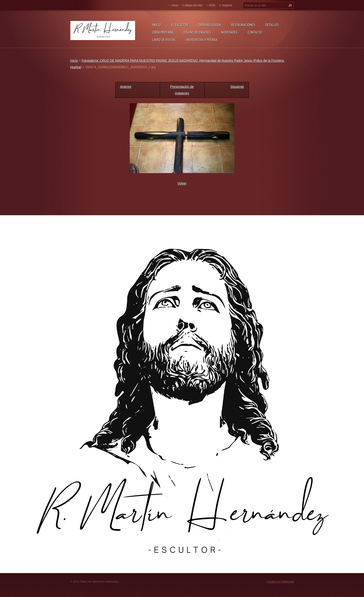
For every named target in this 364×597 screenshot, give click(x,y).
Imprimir (227, 5)
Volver (182, 183)
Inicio (157, 25)
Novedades (229, 32)
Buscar (289, 5)
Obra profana (163, 32)
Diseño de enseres (197, 32)
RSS (213, 5)
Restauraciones (243, 25)
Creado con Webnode (280, 582)
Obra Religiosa (210, 25)
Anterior (126, 87)
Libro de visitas (164, 40)
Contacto (255, 32)
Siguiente (237, 87)
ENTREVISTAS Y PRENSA (202, 40)
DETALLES (272, 25)
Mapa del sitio (194, 5)
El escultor (180, 25)
